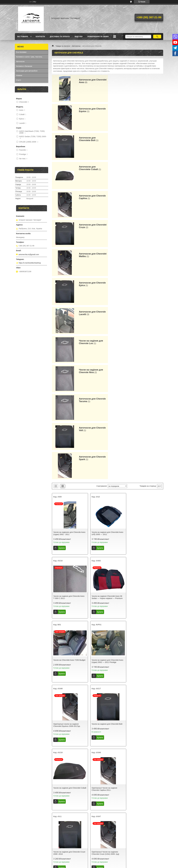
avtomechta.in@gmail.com (29, 254)
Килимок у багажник (24, 836)
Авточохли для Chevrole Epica (148, 168)
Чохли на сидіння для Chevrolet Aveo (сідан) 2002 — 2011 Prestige (145, 394)
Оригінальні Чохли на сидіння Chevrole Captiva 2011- (66, 522)
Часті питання (135, 822)
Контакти (40, 37)
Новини (19, 75)
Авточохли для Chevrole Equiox (148, 81)
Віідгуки (79, 37)
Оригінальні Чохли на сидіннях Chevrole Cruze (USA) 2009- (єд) (143, 522)
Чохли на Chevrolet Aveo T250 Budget (107, 393)
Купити (62, 345)
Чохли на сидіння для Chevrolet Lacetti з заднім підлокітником (67, 650)
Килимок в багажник (24, 66)
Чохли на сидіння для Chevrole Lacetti (145, 585)
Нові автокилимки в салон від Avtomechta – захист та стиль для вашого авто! (105, 824)
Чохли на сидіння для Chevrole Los (147, 197)
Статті (19, 80)
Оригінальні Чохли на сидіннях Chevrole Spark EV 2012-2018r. (104, 778)
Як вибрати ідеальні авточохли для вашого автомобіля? (68, 828)
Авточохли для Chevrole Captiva (92, 139)
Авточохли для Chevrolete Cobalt (145, 110)
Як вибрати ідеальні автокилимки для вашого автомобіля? (69, 823)
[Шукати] (157, 37)
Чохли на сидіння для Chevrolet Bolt (106, 457)
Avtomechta (95, 851)
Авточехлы (76, 46)
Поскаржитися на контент (90, 866)
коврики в (77, 848)
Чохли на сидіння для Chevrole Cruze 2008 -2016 (107, 522)
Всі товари (23, 37)
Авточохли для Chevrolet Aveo (87, 81)
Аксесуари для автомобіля (27, 71)
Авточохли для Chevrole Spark (148, 255)
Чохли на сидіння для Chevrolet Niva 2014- (107, 714)
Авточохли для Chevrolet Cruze (144, 139)
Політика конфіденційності (109, 866)
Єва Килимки (21, 830)
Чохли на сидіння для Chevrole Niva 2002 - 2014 (69, 714)
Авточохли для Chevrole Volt (92, 255)
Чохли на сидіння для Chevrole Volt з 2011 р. (69, 778)
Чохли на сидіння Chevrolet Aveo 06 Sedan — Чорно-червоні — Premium (69, 394)
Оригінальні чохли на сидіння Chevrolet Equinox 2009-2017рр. (67, 458)
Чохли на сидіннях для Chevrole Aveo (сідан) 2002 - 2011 (69, 330)
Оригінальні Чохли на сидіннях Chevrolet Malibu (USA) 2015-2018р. (68, 586)
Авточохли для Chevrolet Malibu (87, 168)
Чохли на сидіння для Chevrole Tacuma (142, 714)
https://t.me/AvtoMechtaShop (30, 263)
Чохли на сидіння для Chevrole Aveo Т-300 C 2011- (145, 330)
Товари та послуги (63, 46)
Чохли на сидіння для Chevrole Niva (90, 226)
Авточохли (20, 61)
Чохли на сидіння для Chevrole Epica (107, 585)
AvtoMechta (44, 846)
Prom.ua (101, 863)
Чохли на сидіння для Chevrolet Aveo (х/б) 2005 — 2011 (107, 330)
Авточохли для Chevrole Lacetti (92, 197)
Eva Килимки (21, 52)
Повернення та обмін (98, 37)
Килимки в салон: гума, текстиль (29, 57)
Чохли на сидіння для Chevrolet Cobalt (142, 458)
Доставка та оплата (60, 37)
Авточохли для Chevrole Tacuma (148, 226)
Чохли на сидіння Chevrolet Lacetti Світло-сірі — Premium (106, 650)
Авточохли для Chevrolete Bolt (87, 110)
